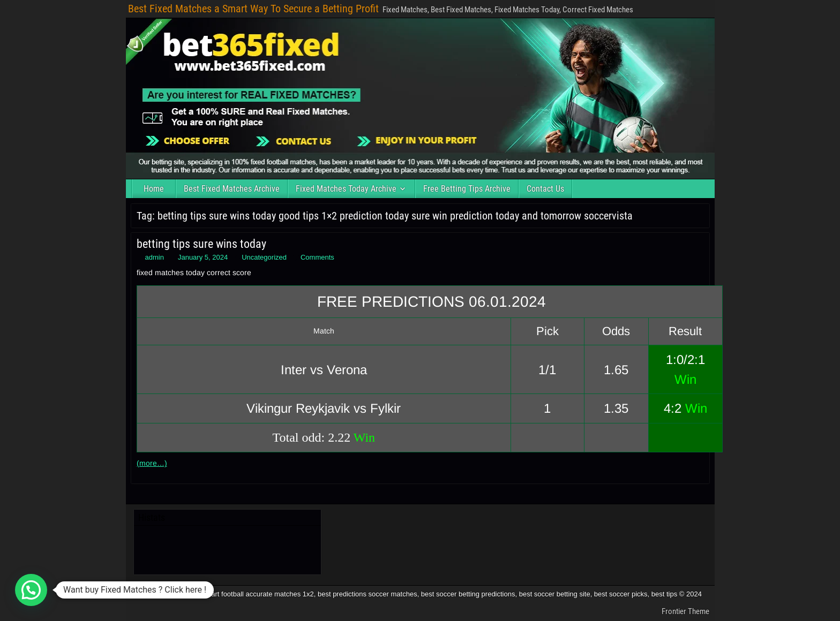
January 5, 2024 (203, 257)
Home (154, 189)
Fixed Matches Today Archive (346, 189)
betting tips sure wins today (201, 244)
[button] (31, 590)
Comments (317, 257)
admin (155, 257)
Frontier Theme (685, 611)
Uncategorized (264, 257)
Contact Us (545, 189)
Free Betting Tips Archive (467, 189)
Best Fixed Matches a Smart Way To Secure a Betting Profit (253, 9)
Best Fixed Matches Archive (232, 189)
